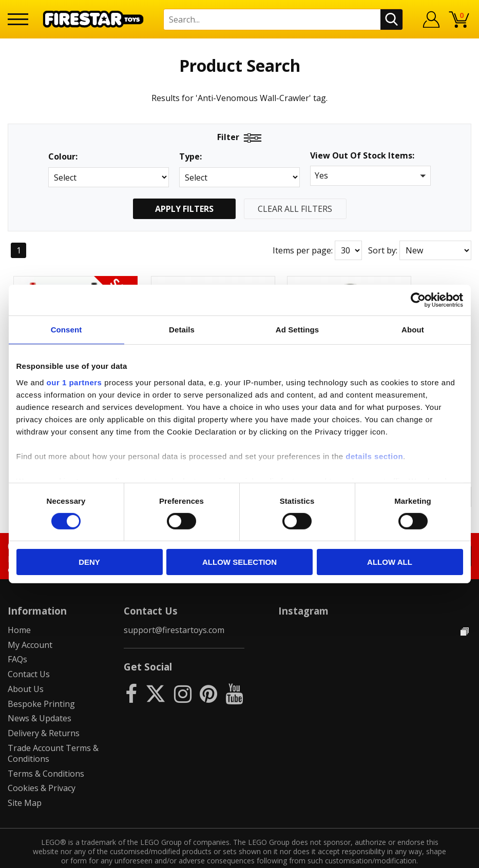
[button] (370, 176)
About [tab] (413, 330)
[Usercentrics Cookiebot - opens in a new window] (418, 300)
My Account (30, 623)
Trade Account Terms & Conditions (53, 732)
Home (19, 608)
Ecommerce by (433, 856)
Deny (89, 562)
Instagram (303, 589)
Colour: (63, 157)
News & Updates (40, 697)
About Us (26, 667)
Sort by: (383, 250)
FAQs (17, 638)
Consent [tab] (66, 330)
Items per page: (303, 250)
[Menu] (18, 19)
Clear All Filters (295, 209)
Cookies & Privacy (42, 766)
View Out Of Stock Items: (362, 156)
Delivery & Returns (44, 712)
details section (374, 456)
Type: (190, 157)
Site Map (25, 781)
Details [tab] (182, 330)
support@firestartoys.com (174, 608)
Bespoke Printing (41, 682)
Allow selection (239, 562)
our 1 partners (74, 382)
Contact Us (29, 653)
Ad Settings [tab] (297, 330)
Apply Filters (184, 209)
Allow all (390, 562)
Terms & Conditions (46, 752)
